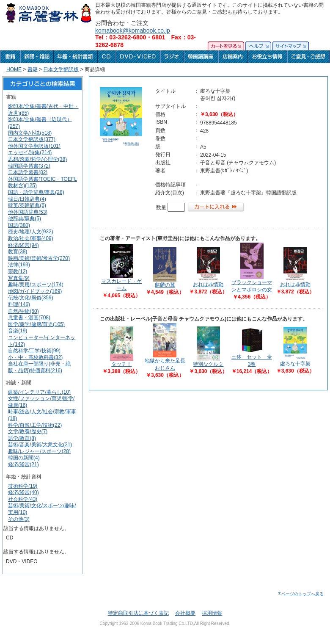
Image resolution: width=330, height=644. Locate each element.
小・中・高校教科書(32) (35, 357)
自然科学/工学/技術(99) (34, 351)
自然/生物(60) (23, 311)
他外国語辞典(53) (28, 212)
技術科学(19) (23, 486)
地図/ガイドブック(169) (35, 291)
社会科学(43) (23, 499)
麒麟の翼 (165, 285)
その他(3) (19, 519)
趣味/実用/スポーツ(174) (36, 285)
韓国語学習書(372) (29, 166)
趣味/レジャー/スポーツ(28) (39, 451)
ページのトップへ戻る (301, 594)
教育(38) (18, 252)
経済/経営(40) (23, 492)
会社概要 (185, 613)
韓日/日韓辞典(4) (27, 199)
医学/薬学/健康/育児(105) (36, 324)
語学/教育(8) (22, 438)
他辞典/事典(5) (25, 218)
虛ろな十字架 (295, 364)
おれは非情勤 (208, 285)
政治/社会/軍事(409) (31, 238)
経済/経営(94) (23, 245)
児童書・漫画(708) (29, 318)
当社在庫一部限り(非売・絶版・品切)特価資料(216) (39, 367)
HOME (14, 69)
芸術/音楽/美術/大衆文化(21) (40, 445)
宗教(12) (18, 271)
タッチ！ (121, 364)
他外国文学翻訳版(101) (34, 146)
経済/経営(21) (23, 464)
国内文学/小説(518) (30, 133)
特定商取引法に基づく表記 (138, 613)
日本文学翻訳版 (61, 69)
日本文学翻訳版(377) (32, 139)
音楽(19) (18, 331)
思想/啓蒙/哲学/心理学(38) (37, 159)
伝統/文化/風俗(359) (31, 298)
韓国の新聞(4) (24, 458)
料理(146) (19, 304)
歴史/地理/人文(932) (31, 232)
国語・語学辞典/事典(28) (36, 192)
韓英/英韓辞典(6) (27, 205)
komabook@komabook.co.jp (133, 30)
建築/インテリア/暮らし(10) (39, 392)
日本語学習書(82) (28, 172)
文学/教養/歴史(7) (28, 431)
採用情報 (212, 613)
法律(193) (19, 265)
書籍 (33, 69)
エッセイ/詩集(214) (30, 152)
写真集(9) (19, 278)
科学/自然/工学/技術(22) (35, 425)
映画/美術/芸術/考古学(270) (39, 258)
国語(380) (19, 225)
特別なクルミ (208, 364)
